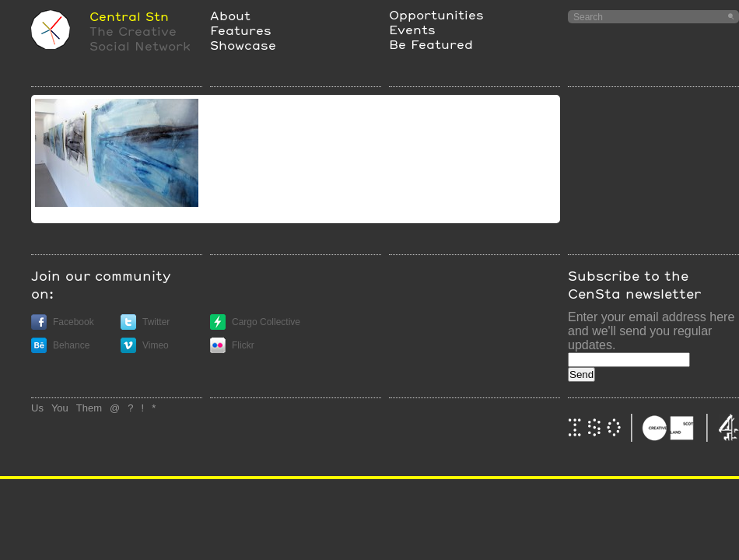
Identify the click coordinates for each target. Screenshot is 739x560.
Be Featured (431, 44)
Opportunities (436, 14)
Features (241, 30)
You (60, 408)
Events (412, 29)
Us (37, 408)
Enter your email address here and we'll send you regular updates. (651, 331)
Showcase (243, 45)
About (230, 15)
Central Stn (129, 16)
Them (89, 408)
